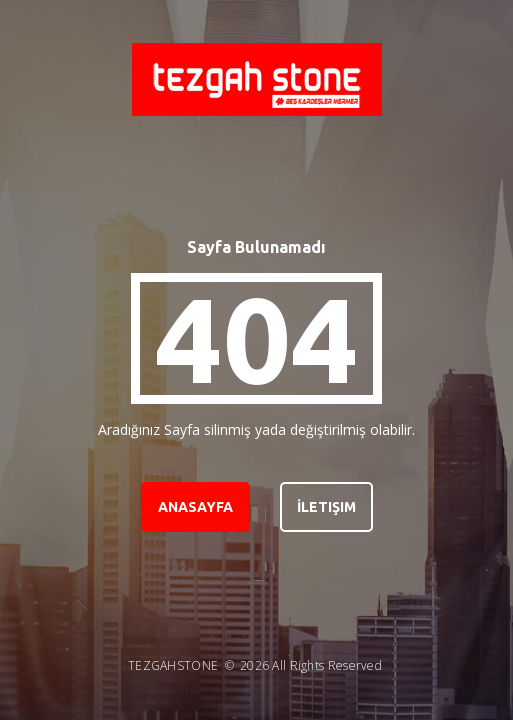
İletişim (326, 507)
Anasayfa (195, 507)
